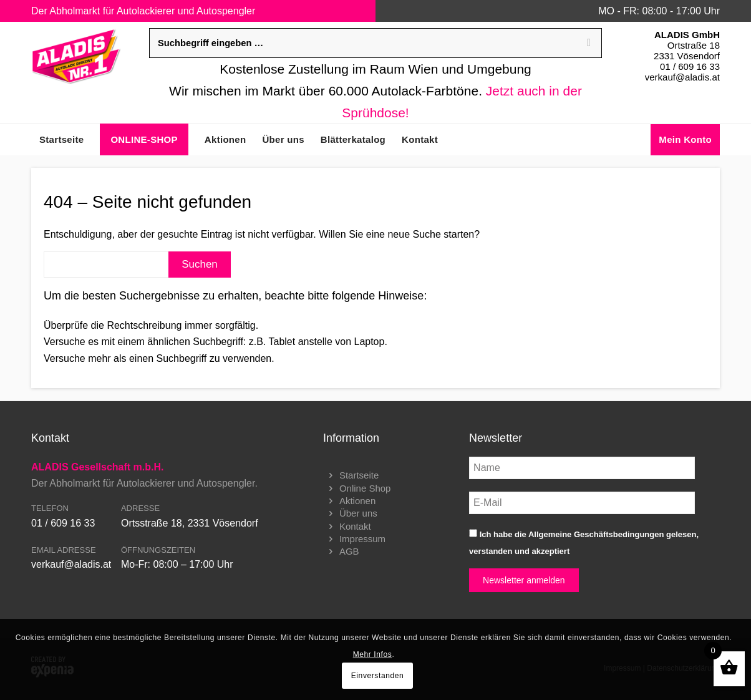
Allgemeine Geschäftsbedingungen (596, 534)
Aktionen (357, 501)
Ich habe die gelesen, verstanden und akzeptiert (584, 542)
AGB (349, 551)
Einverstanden (378, 676)
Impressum (362, 539)
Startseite (359, 475)
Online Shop (365, 488)
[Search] (589, 43)
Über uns (358, 513)
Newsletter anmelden (524, 580)
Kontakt (355, 526)
